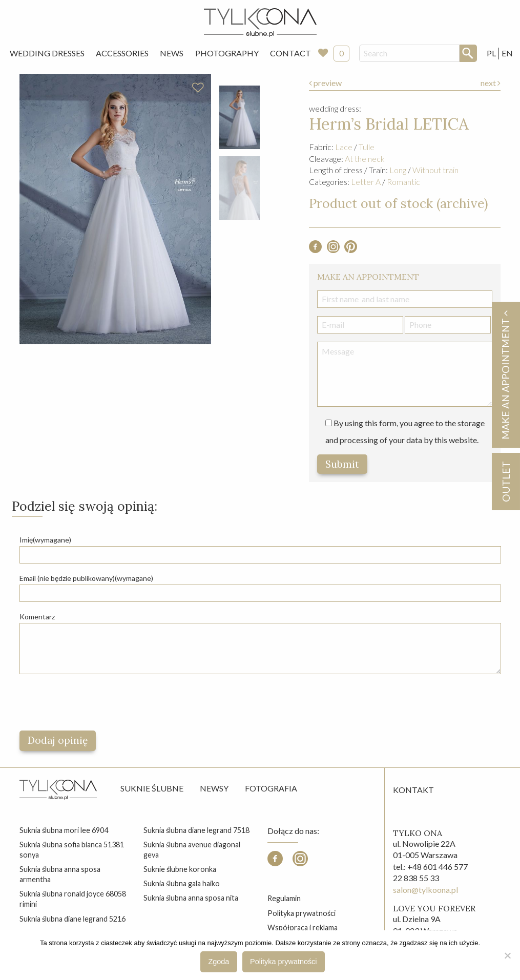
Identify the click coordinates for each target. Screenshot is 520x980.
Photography (227, 53)
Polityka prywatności (301, 913)
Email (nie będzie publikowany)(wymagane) (86, 578)
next (491, 83)
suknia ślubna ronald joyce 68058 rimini (73, 899)
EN (507, 53)
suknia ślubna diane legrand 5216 (72, 919)
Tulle (367, 147)
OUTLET (505, 482)
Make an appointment (505, 375)
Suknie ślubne (152, 788)
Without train (435, 170)
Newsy (214, 788)
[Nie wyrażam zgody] (507, 955)
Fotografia (271, 788)
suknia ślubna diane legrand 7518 (196, 830)
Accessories (122, 53)
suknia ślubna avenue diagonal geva (192, 850)
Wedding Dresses (47, 53)
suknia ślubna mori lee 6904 (64, 830)
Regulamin (284, 898)
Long (398, 170)
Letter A (366, 182)
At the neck (365, 159)
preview (325, 83)
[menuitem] (47, 53)
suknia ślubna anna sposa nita (191, 898)
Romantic (403, 182)
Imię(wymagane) (45, 540)
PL (491, 53)
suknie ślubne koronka (180, 869)
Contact (290, 53)
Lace (344, 147)
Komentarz (37, 617)
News (172, 53)
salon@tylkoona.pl (425, 890)
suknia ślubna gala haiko (182, 883)
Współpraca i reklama (303, 927)
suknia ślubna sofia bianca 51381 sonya (72, 850)
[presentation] (97, 702)
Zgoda (219, 962)
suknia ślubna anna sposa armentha (60, 874)
